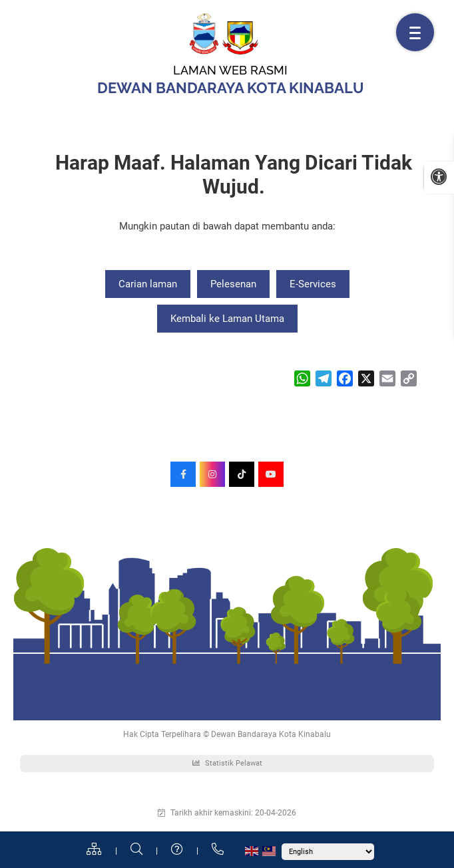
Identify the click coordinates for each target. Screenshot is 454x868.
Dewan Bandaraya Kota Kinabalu (231, 88)
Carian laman (148, 284)
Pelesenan (233, 284)
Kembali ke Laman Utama (227, 319)
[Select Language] (328, 852)
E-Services (313, 284)
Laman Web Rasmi (230, 70)
